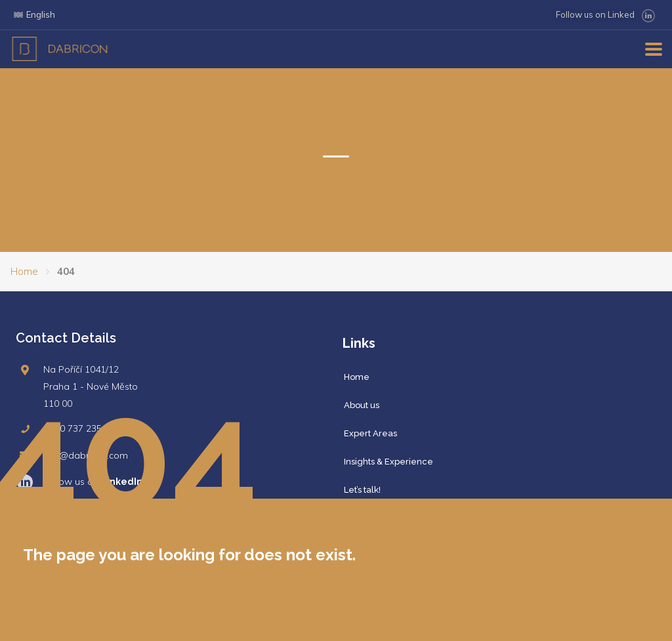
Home (24, 271)
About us (362, 405)
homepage (72, 580)
